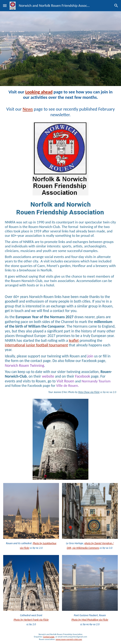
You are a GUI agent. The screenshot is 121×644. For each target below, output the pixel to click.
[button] (5, 5)
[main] (60, 95)
